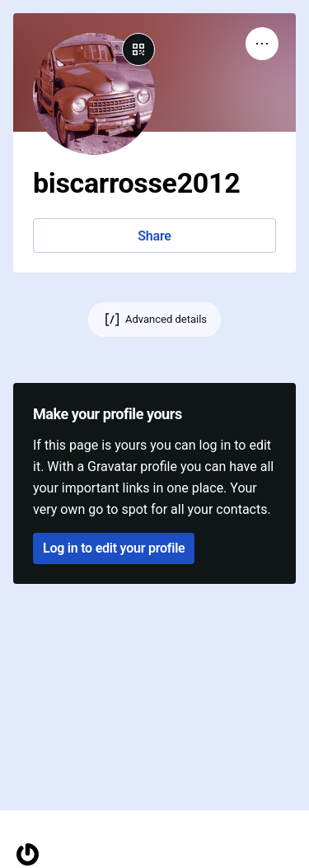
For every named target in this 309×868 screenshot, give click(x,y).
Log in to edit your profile (114, 548)
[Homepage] (28, 854)
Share (154, 236)
